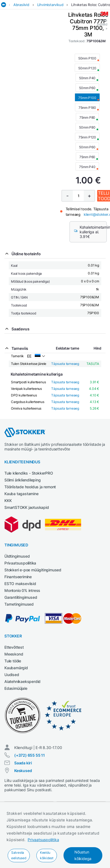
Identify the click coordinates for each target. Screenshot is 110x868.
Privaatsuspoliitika (43, 840)
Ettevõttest (14, 647)
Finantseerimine (18, 577)
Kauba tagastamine (21, 494)
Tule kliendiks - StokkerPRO (29, 473)
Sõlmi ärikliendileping (23, 480)
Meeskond (14, 654)
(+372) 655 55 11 (30, 755)
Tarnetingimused (19, 604)
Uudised (12, 675)
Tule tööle (13, 661)
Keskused (23, 771)
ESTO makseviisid (20, 584)
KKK (8, 500)
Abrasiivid (21, 5)
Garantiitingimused (21, 597)
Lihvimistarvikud (50, 5)
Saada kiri (23, 763)
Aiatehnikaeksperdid (22, 681)
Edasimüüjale (16, 688)
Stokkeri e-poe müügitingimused (33, 570)
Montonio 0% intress (22, 590)
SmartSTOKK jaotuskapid (27, 507)
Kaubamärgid (16, 668)
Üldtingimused (17, 556)
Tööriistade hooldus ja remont (30, 487)
